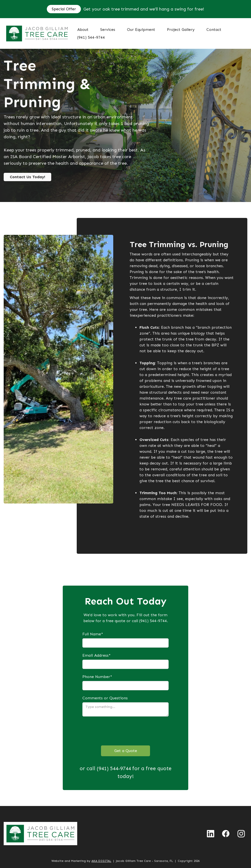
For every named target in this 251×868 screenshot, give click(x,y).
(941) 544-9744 (91, 37)
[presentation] (120, 731)
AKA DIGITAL (101, 861)
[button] (108, 30)
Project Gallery (181, 30)
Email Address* (96, 655)
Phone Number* (97, 677)
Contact (214, 30)
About (83, 30)
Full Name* (93, 634)
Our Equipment (141, 30)
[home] (37, 33)
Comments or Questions (105, 698)
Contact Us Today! (27, 177)
